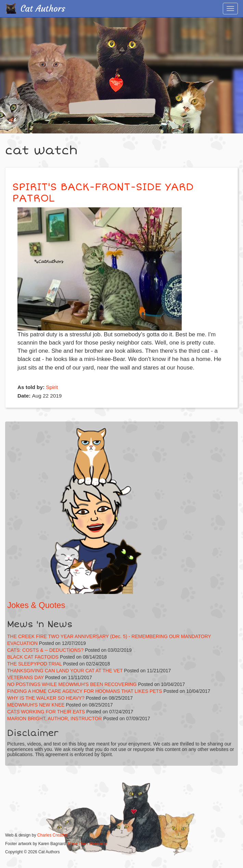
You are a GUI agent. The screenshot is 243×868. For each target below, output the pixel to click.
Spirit (52, 387)
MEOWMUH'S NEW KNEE (36, 705)
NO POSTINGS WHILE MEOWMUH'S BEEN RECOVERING (72, 684)
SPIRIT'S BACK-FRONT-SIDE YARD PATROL (103, 193)
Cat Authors (43, 9)
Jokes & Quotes (36, 605)
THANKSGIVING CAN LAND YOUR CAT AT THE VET (65, 671)
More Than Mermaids (88, 844)
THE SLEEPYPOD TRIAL (35, 664)
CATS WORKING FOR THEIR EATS (46, 712)
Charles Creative (53, 835)
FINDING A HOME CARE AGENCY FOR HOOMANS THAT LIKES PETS (85, 691)
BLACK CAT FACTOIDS (33, 657)
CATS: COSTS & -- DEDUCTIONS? (45, 650)
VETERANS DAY (25, 677)
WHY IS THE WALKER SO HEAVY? (47, 698)
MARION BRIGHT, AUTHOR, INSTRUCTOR (55, 718)
